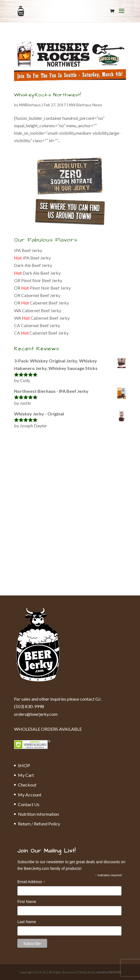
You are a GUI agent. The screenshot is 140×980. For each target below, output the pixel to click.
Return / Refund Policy (39, 824)
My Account (30, 795)
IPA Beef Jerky (28, 250)
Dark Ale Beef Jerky (33, 265)
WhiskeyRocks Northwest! (48, 95)
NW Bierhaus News (86, 105)
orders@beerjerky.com (36, 714)
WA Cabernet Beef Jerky (38, 310)
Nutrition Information (38, 814)
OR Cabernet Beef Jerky (37, 295)
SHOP (24, 765)
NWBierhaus (30, 105)
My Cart (26, 775)
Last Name (27, 922)
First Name (27, 902)
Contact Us (29, 804)
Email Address (31, 882)
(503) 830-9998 (29, 706)
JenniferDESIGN (108, 972)
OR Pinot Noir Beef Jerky (38, 280)
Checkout (27, 785)
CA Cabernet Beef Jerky (37, 325)
